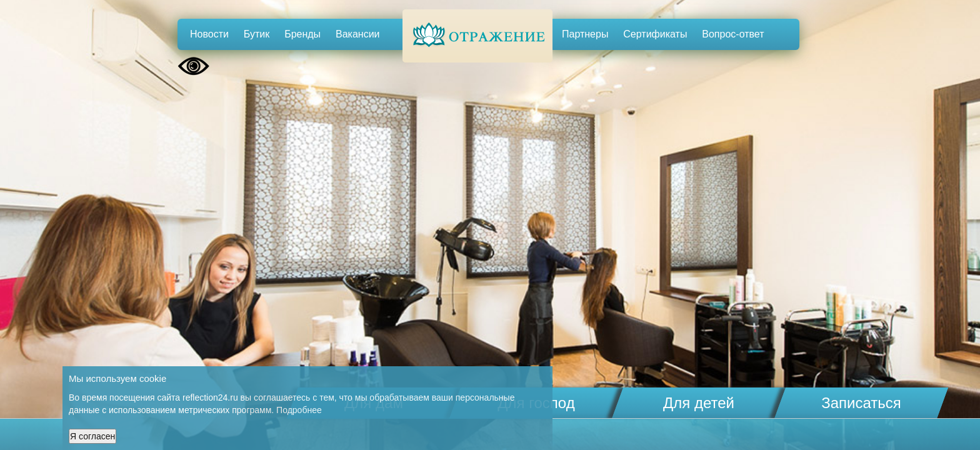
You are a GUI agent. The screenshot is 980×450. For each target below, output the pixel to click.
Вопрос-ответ (733, 34)
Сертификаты (655, 34)
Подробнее (299, 410)
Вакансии (358, 34)
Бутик (257, 34)
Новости (209, 34)
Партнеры (585, 34)
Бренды (302, 34)
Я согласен (92, 436)
